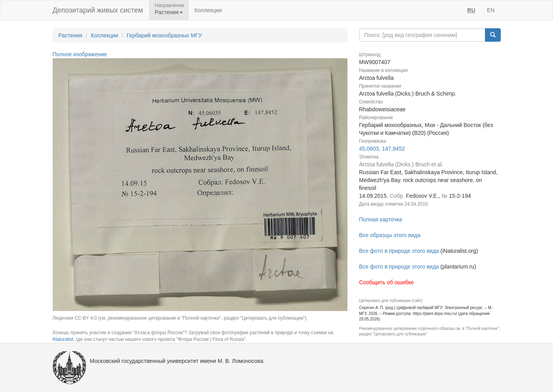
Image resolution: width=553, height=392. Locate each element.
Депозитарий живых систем (98, 10)
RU (471, 10)
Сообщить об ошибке (387, 282)
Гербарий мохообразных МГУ (164, 35)
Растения (71, 35)
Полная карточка (381, 219)
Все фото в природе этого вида (399, 251)
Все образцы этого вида (390, 235)
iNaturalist (63, 339)
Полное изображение (80, 54)
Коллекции (208, 10)
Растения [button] (169, 12)
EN (491, 10)
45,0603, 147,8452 (382, 149)
